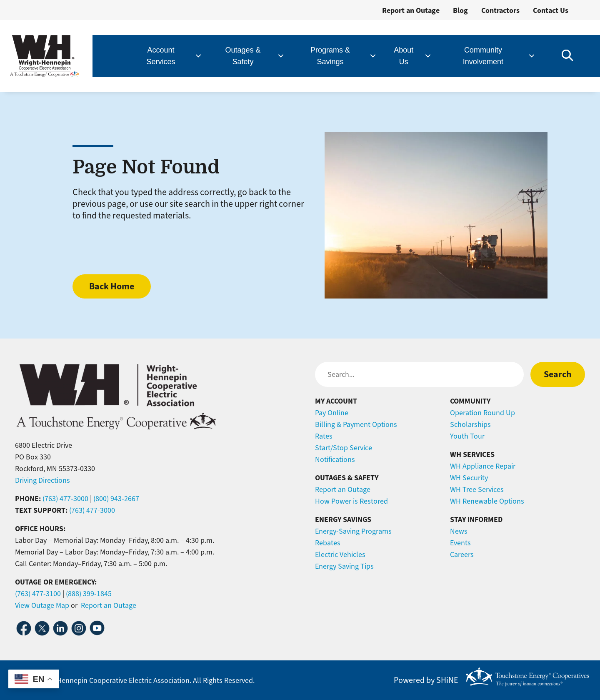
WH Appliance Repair (483, 466)
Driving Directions (42, 480)
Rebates (328, 543)
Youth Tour (467, 436)
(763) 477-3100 (38, 594)
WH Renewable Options (487, 501)
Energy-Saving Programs (353, 531)
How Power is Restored (351, 501)
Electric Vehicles (340, 554)
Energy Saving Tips (344, 566)
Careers (462, 554)
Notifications (335, 459)
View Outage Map (42, 605)
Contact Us (551, 10)
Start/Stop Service (344, 448)
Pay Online (332, 413)
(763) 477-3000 (65, 499)
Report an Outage (411, 10)
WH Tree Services (477, 489)
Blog (460, 10)
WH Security (469, 478)
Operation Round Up (482, 413)
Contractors (500, 10)
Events (460, 543)
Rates (324, 436)
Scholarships (470, 424)
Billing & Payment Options (356, 424)
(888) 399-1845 (89, 594)
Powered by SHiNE (426, 680)
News (459, 531)
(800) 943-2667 (116, 499)
